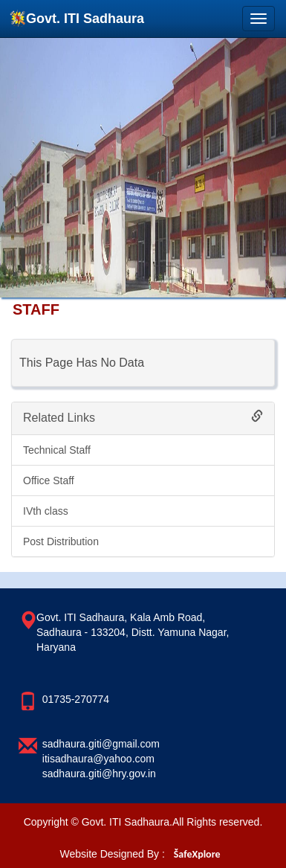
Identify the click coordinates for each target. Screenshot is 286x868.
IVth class (46, 511)
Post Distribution (61, 541)
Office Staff (49, 480)
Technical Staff (57, 450)
